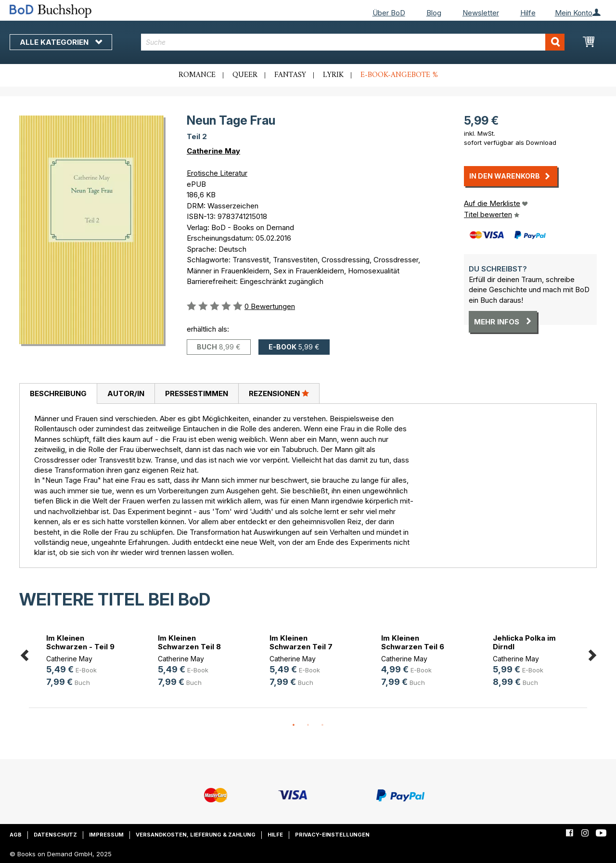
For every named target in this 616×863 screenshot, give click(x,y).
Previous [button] (24, 653)
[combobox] (353, 42)
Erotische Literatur (217, 173)
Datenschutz (55, 835)
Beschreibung (58, 393)
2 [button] (308, 725)
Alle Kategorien (61, 42)
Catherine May (213, 151)
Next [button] (592, 653)
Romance (197, 75)
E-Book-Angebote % (399, 75)
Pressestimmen (197, 393)
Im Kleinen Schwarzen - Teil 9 (80, 642)
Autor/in (126, 393)
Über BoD (389, 13)
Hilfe (528, 13)
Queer (245, 75)
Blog (434, 13)
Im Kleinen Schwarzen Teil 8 (189, 642)
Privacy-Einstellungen (332, 835)
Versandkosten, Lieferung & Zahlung (196, 835)
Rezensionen (279, 393)
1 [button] (294, 725)
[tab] (58, 394)
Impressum (106, 835)
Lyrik (333, 75)
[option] (85, 662)
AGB (16, 835)
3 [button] (322, 725)
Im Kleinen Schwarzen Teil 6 (413, 642)
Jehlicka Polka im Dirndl (524, 642)
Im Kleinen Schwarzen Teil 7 (301, 642)
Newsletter (481, 13)
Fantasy (290, 75)
